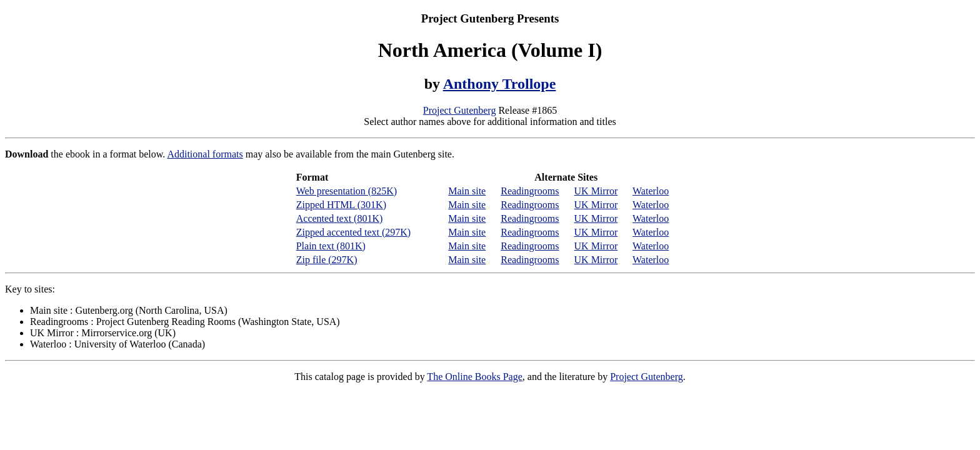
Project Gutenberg (460, 110)
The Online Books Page (474, 377)
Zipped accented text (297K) (353, 232)
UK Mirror (596, 191)
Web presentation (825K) (347, 191)
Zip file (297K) (327, 260)
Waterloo (651, 191)
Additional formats (205, 154)
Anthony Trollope (500, 84)
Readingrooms (530, 191)
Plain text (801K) (331, 246)
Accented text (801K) (340, 218)
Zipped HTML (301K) (341, 205)
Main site (467, 191)
